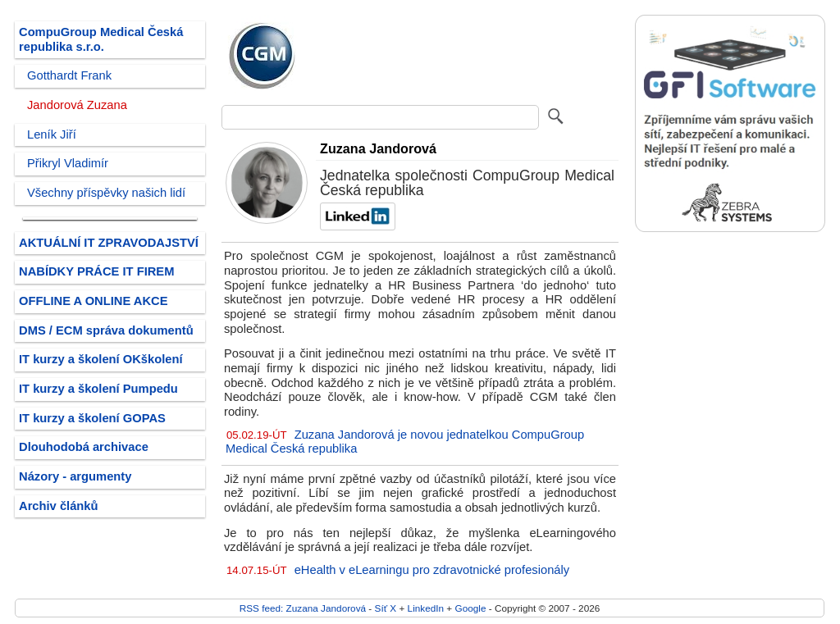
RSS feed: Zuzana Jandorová (303, 608)
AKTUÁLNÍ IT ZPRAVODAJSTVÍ (109, 243)
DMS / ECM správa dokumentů (106, 330)
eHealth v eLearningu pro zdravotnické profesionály (432, 570)
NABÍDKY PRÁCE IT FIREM (96, 271)
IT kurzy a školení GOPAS (92, 418)
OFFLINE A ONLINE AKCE (94, 301)
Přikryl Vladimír (68, 163)
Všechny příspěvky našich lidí (106, 193)
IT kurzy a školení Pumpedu (98, 389)
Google (471, 608)
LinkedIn (426, 608)
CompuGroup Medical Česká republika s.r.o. (101, 39)
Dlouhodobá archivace (84, 447)
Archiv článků (59, 506)
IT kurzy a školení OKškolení (101, 359)
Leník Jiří (52, 134)
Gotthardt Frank (69, 75)
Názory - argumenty (75, 476)
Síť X (386, 608)
